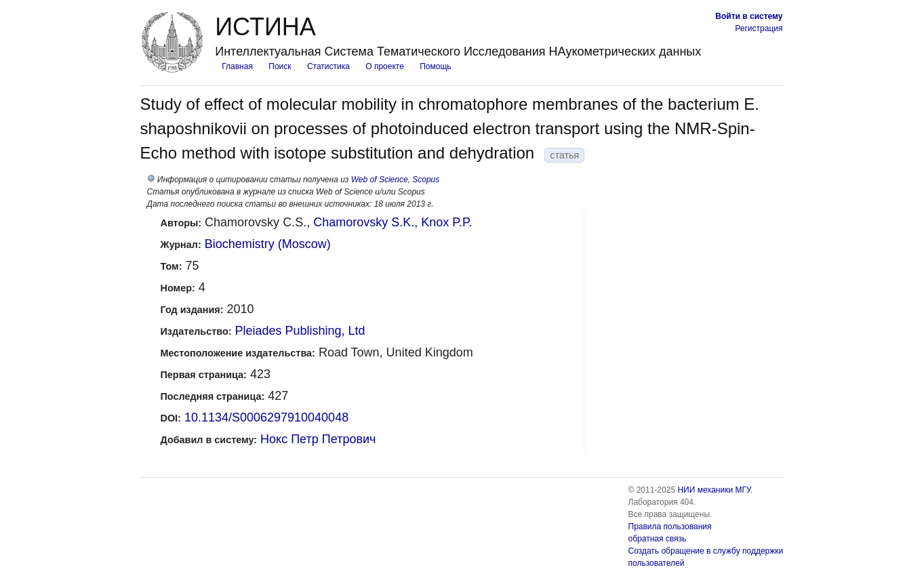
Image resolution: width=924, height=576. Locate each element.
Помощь (435, 66)
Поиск (280, 66)
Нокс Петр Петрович (318, 439)
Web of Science (380, 180)
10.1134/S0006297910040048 (266, 417)
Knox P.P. (446, 222)
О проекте (385, 66)
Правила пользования (670, 527)
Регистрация (759, 28)
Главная (237, 66)
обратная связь (658, 539)
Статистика (328, 66)
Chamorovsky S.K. (364, 222)
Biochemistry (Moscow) (268, 244)
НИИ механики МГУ (714, 490)
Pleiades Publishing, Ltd (300, 331)
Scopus (426, 180)
